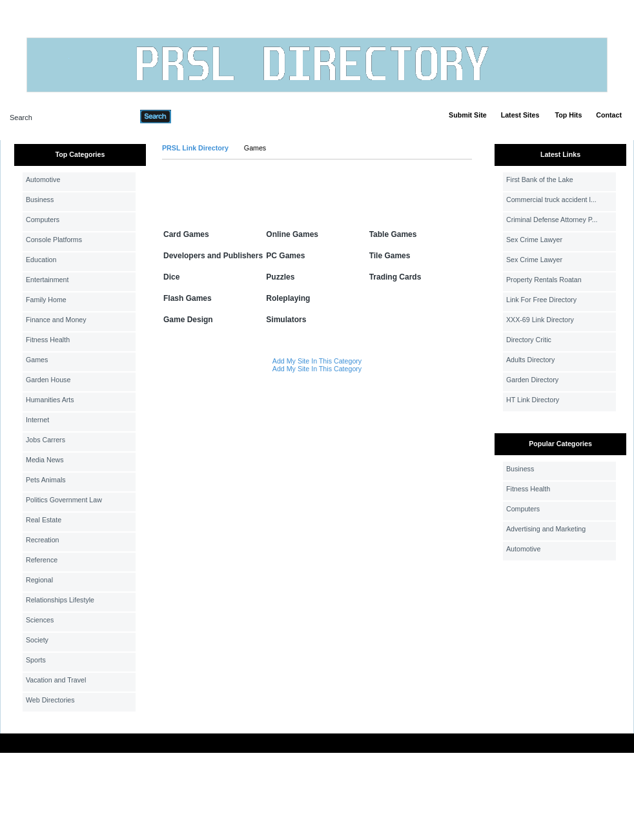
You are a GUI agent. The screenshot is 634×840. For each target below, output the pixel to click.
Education (41, 260)
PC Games (285, 256)
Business (40, 200)
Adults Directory (530, 360)
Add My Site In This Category (317, 361)
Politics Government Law (64, 500)
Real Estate (44, 520)
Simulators (286, 320)
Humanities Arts (50, 400)
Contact (609, 115)
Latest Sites (520, 115)
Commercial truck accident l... (551, 200)
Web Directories (50, 700)
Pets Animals (46, 480)
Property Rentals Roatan (544, 280)
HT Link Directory (533, 400)
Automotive (43, 179)
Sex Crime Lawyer (534, 240)
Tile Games (390, 256)
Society (37, 640)
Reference (42, 560)
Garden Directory (532, 380)
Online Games (292, 234)
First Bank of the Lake (540, 179)
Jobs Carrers (46, 440)
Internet (37, 420)
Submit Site (468, 115)
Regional (39, 580)
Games (37, 360)
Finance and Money (56, 320)
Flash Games (188, 298)
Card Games (186, 234)
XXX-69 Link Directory (540, 320)
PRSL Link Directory (195, 148)
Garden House (48, 380)
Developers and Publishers (213, 256)
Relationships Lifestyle (60, 600)
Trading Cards (395, 277)
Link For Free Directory (541, 300)
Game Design (188, 320)
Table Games (393, 234)
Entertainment (47, 280)
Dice (171, 277)
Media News (45, 460)
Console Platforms (54, 240)
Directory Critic (529, 340)
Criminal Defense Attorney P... (552, 220)
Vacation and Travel (56, 680)
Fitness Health (48, 340)
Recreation (43, 540)
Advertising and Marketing (546, 529)
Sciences (40, 620)
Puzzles (280, 277)
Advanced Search (205, 116)
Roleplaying (288, 298)
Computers (43, 220)
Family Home (46, 300)
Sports (36, 660)
